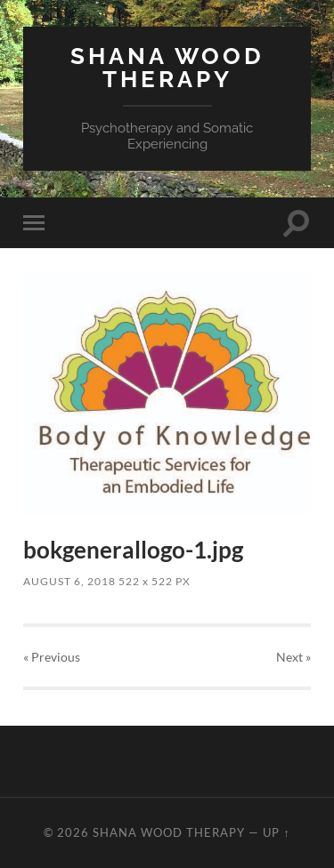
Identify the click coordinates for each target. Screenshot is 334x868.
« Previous (52, 657)
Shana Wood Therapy (167, 67)
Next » (293, 657)
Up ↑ (276, 832)
